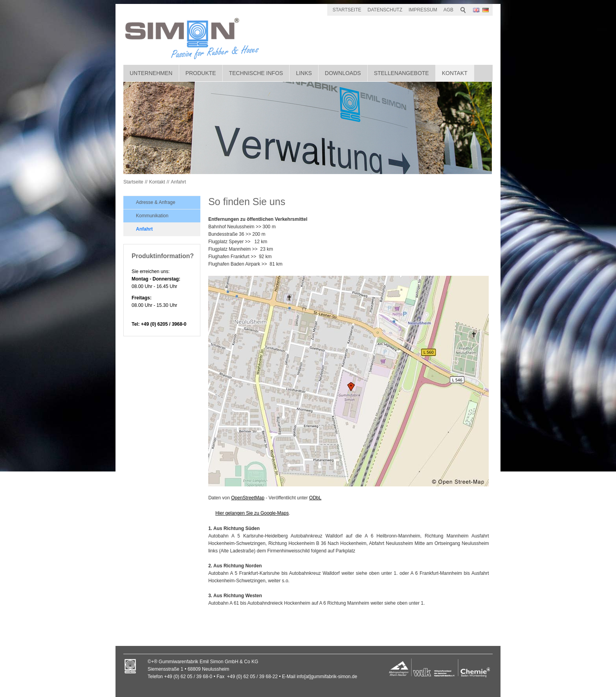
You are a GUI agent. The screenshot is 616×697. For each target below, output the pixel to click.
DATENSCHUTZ (385, 10)
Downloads (343, 73)
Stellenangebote (401, 73)
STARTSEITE (347, 10)
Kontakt (455, 73)
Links (304, 73)
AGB (448, 10)
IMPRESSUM (423, 10)
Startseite (133, 182)
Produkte (201, 73)
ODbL (315, 498)
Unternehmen (151, 73)
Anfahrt (179, 182)
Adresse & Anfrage (156, 202)
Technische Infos (256, 73)
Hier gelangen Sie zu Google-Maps (252, 513)
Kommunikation (152, 216)
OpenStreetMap (248, 498)
